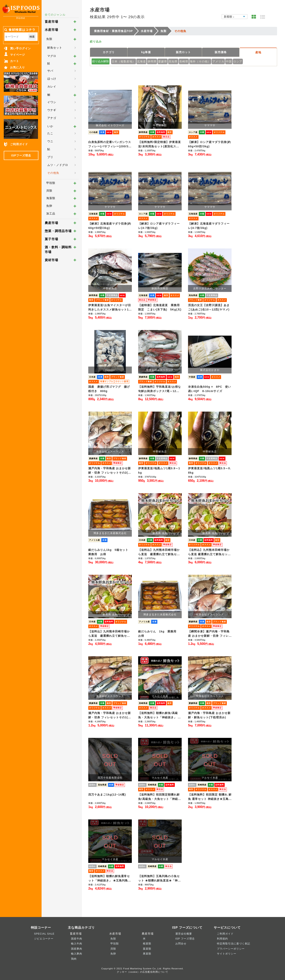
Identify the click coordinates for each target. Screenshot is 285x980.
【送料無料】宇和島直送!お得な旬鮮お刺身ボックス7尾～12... (160, 389)
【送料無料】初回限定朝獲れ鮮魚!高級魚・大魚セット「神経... (160, 797)
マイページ (18, 55)
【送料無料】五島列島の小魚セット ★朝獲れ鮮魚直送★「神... (159, 878)
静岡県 (152, 61)
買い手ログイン (20, 48)
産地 (258, 52)
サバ (50, 71)
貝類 (49, 191)
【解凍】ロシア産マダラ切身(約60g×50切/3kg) (209, 144)
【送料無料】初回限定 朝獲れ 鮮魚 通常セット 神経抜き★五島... (210, 797)
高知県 (173, 61)
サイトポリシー (227, 954)
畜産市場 (51, 22)
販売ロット (183, 52)
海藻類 (51, 198)
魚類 (49, 39)
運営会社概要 (184, 934)
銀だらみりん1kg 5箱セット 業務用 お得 (110, 552)
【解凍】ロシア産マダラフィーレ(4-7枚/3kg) (159, 226)
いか (50, 126)
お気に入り (18, 67)
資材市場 (51, 260)
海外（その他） (200, 61)
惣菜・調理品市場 (58, 231)
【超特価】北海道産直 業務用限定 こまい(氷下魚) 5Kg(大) (160, 307)
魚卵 (49, 206)
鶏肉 (74, 959)
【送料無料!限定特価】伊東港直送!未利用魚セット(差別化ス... (160, 144)
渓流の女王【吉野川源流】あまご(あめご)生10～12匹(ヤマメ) (209, 307)
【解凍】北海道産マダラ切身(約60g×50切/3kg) (110, 226)
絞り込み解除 (101, 61)
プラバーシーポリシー (231, 949)
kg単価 (146, 52)
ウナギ (52, 110)
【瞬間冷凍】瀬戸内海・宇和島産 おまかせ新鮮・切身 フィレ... (210, 634)
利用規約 (222, 939)
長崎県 (184, 61)
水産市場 (51, 30)
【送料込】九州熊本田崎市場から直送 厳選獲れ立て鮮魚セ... (159, 552)
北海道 (141, 61)
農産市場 (51, 223)
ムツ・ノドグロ (58, 165)
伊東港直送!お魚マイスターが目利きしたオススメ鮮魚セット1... (110, 307)
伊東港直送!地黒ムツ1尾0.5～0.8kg (209, 470)
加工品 (51, 213)
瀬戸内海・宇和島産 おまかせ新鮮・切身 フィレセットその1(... (110, 715)
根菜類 (147, 944)
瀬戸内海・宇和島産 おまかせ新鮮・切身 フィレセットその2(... (110, 470)
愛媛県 (163, 61)
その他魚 (53, 173)
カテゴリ (109, 52)
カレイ (52, 87)
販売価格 (221, 52)
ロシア (238, 61)
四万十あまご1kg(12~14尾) (107, 795)
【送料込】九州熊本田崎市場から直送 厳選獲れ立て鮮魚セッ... (209, 552)
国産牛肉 (77, 939)
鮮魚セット (55, 48)
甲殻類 (51, 183)
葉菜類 (147, 949)
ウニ (50, 141)
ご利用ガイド (19, 144)
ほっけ (52, 79)
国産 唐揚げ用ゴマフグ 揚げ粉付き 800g (109, 389)
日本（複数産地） (123, 61)
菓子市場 (51, 239)
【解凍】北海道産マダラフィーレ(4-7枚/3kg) (209, 226)
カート (15, 61)
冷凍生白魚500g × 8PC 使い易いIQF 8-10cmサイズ (209, 389)
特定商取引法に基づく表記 (234, 944)
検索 (32, 37)
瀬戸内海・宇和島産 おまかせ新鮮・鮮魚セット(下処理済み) (209, 715)
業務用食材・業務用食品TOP (114, 31)
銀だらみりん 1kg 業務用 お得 (159, 634)
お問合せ (181, 944)
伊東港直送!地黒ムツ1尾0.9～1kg (159, 470)
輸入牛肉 (77, 944)
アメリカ (218, 61)
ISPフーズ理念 (21, 155)
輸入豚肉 (77, 954)
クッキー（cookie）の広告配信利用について (143, 972)
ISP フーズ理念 (185, 939)
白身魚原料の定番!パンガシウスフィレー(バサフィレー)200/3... (110, 144)
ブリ (50, 157)
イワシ (52, 102)
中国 (229, 61)
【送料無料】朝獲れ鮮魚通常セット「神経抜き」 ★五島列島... (110, 878)
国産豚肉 (77, 949)
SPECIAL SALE (44, 934)
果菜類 (147, 954)
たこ (50, 133)
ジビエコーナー (44, 939)
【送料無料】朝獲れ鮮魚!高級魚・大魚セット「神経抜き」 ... (159, 715)
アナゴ (52, 118)
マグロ (52, 56)
